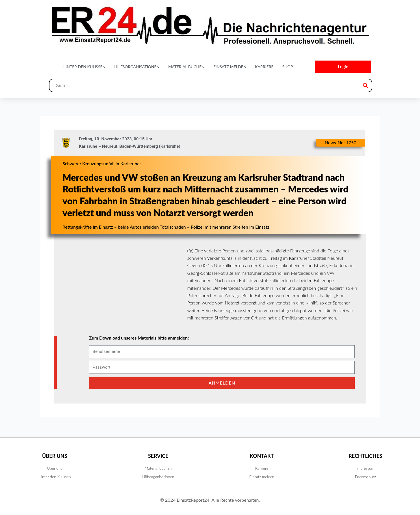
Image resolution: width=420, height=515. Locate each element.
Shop (287, 67)
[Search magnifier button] (365, 86)
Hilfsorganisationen (137, 67)
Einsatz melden (230, 67)
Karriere (264, 67)
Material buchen (186, 67)
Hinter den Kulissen (84, 67)
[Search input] (208, 86)
